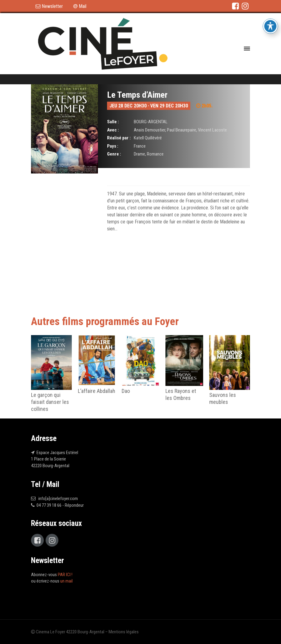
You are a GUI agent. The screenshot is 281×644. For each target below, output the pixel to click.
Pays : (113, 146)
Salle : (113, 122)
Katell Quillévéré (148, 138)
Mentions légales (124, 632)
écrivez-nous (55, 581)
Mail (80, 6)
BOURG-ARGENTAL (151, 122)
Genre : (114, 154)
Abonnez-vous (52, 575)
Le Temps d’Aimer (137, 95)
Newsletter (49, 6)
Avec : (113, 130)
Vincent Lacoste (212, 130)
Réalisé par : (119, 138)
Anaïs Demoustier (149, 130)
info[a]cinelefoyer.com (57, 499)
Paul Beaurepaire (182, 130)
